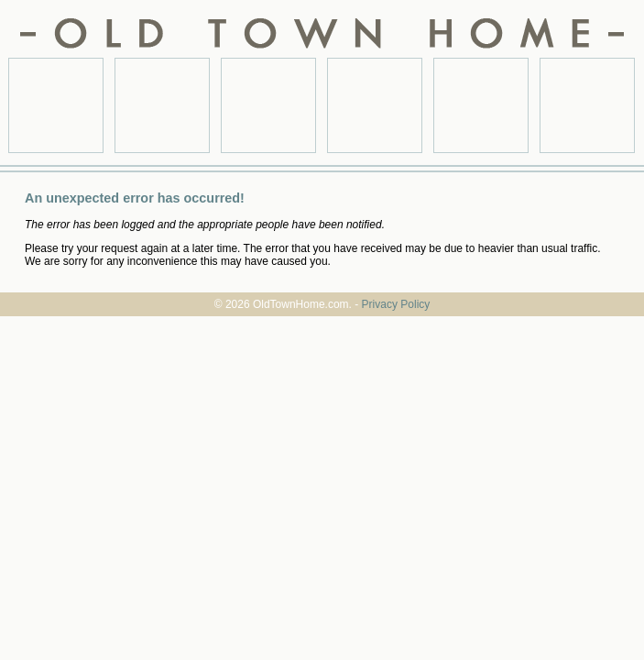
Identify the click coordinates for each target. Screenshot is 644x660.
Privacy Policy (396, 304)
